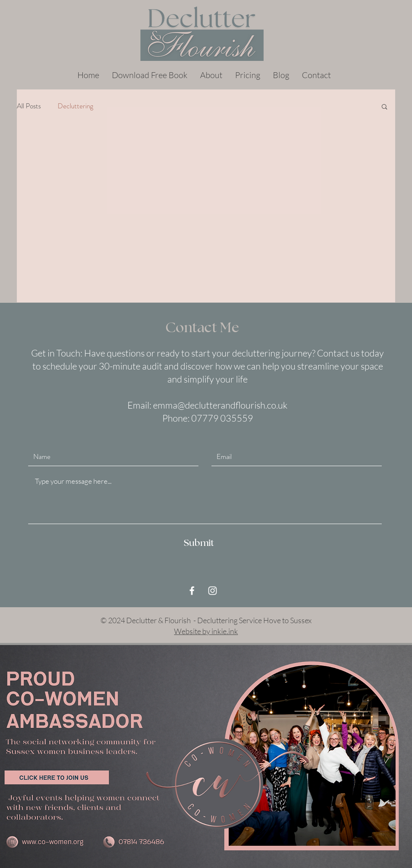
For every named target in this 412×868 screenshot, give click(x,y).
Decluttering (75, 106)
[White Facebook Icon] (192, 591)
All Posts (29, 106)
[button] (384, 107)
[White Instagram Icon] (213, 591)
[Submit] (199, 543)
